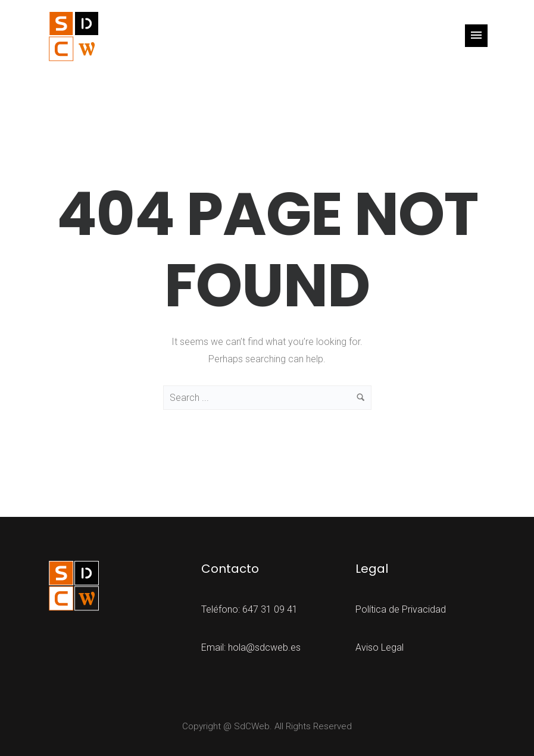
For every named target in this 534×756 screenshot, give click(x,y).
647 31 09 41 (270, 609)
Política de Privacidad (401, 609)
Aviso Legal (380, 647)
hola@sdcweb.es (264, 647)
